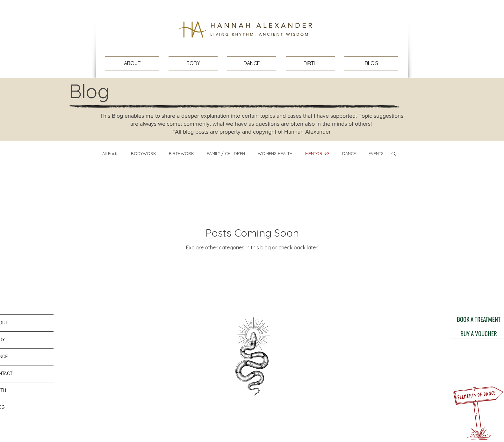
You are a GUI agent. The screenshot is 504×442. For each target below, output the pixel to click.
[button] (394, 154)
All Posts (110, 153)
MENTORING (317, 153)
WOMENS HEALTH (275, 153)
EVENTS (376, 153)
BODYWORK (144, 153)
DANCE (349, 153)
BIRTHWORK (181, 153)
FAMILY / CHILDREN (226, 153)
